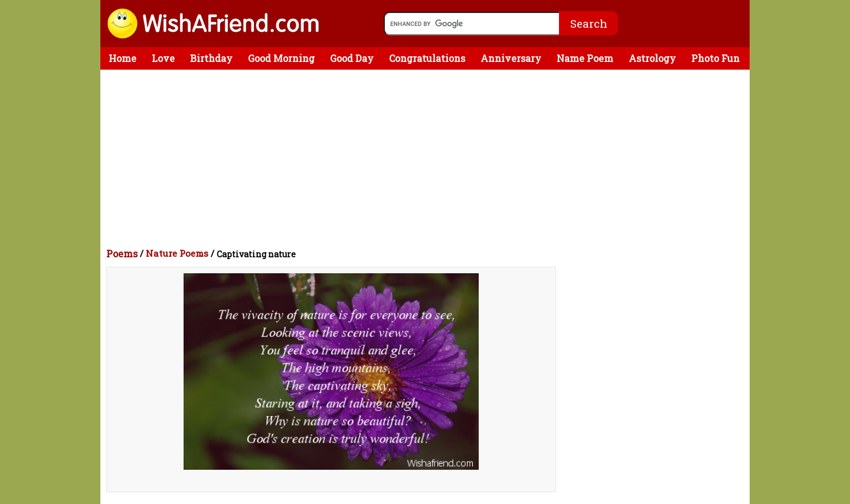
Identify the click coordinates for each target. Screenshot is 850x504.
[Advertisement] (428, 158)
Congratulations (427, 58)
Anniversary (511, 58)
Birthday (211, 58)
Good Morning (281, 58)
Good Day (352, 58)
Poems (122, 253)
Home (122, 58)
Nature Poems (177, 253)
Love (163, 58)
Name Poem (585, 58)
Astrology (652, 58)
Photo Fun (715, 58)
